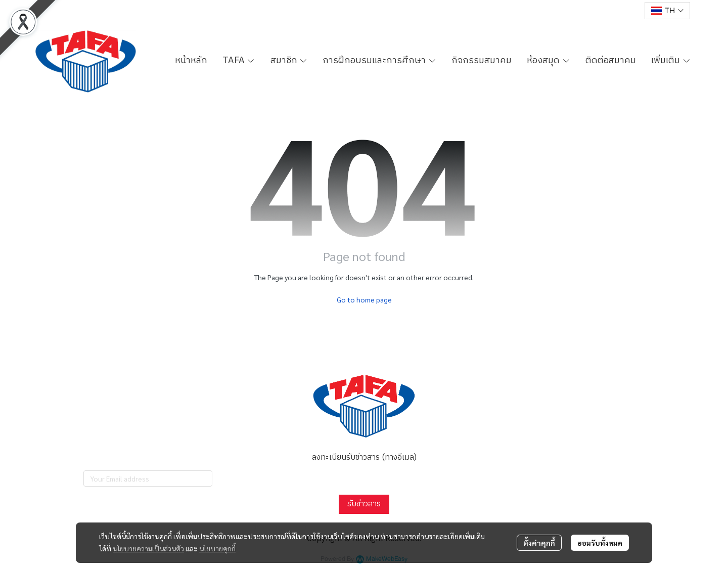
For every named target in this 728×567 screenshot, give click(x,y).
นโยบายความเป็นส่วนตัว (148, 548)
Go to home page (364, 299)
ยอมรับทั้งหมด (600, 543)
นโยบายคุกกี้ (217, 548)
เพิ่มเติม (671, 61)
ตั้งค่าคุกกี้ (539, 543)
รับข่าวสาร (364, 504)
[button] (667, 11)
